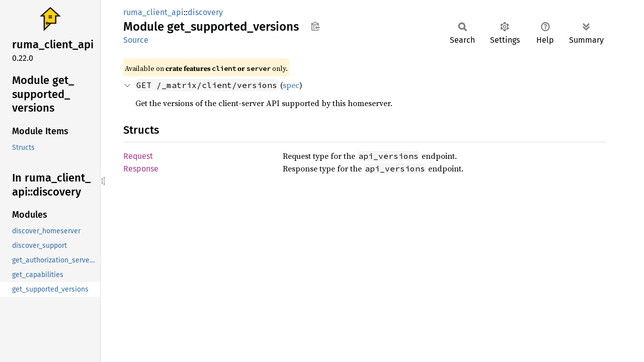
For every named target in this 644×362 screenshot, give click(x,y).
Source (136, 40)
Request (138, 156)
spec (291, 85)
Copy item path (315, 26)
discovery (205, 12)
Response (141, 169)
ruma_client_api (153, 12)
